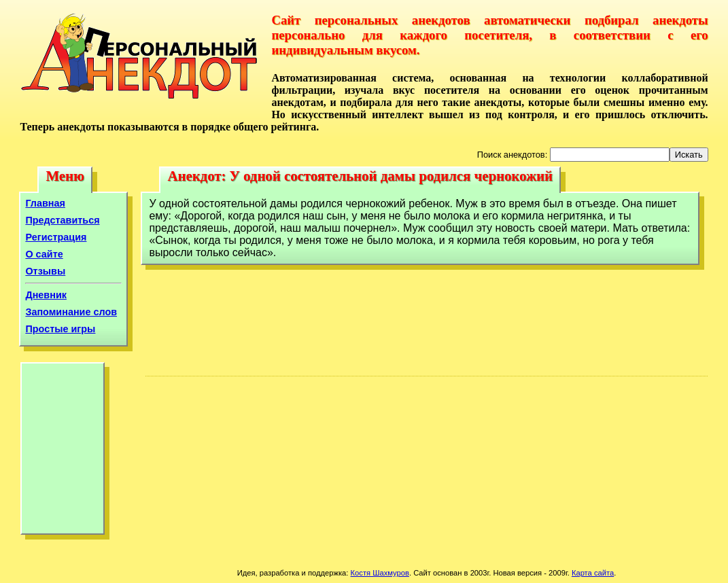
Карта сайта (593, 573)
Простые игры (60, 329)
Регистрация (56, 237)
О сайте (44, 254)
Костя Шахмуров (380, 573)
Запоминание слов (71, 312)
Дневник (46, 295)
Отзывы (45, 271)
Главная (45, 203)
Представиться (62, 220)
